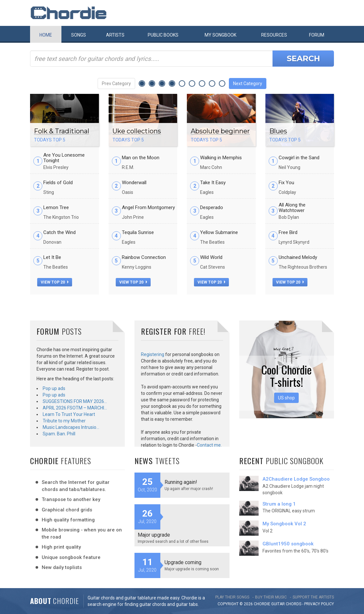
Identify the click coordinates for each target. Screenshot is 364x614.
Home (46, 35)
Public (163, 35)
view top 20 (55, 282)
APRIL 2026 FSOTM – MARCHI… (75, 408)
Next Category (248, 84)
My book (220, 35)
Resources (274, 35)
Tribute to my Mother (64, 421)
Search (303, 58)
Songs (79, 35)
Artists (115, 35)
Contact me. (209, 445)
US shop (286, 398)
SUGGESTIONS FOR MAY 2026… (75, 401)
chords (294, 604)
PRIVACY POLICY (319, 604)
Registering (153, 354)
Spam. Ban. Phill (59, 434)
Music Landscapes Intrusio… (71, 427)
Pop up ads (54, 388)
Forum (317, 35)
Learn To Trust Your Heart (69, 414)
